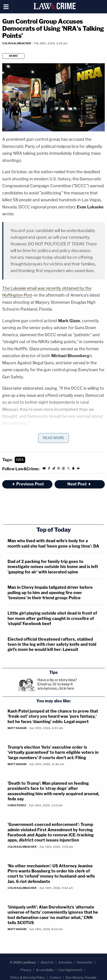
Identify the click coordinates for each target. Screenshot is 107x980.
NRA (20, 460)
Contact (55, 977)
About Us (47, 962)
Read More (53, 438)
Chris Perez (17, 805)
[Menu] (6, 7)
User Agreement (70, 970)
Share (13, 56)
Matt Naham (17, 728)
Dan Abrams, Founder (81, 977)
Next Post (79, 484)
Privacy (26, 970)
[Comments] (3, 49)
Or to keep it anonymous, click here (56, 686)
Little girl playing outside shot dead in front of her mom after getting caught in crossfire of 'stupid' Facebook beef (52, 618)
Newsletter (85, 962)
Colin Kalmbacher (17, 43)
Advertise (65, 962)
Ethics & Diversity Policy (28, 977)
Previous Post (28, 484)
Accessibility (45, 970)
